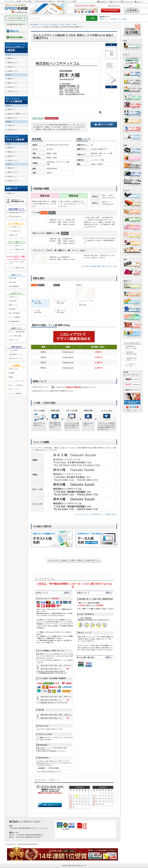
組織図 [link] (11, 377)
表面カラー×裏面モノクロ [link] (17, 114)
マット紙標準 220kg (38, 302)
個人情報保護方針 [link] (14, 321)
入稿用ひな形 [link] (13, 235)
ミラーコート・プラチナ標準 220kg (86, 303)
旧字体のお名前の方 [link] (15, 216)
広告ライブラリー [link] (14, 389)
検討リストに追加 (104, 124)
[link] (16, 48)
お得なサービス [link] (14, 340)
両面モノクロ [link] (12, 63)
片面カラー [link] (11, 67)
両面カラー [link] (11, 58)
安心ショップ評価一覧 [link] (16, 385)
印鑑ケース (104, 19)
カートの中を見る (111, 11)
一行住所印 (113, 19)
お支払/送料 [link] (12, 301)
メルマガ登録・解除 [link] (15, 336)
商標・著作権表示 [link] (14, 313)
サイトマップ (127, 2)
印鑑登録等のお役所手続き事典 (131, 353)
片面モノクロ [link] (12, 71)
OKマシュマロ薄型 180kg (61, 311)
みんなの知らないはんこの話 (131, 365)
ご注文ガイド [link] (13, 297)
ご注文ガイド (104, 2)
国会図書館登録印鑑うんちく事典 (131, 347)
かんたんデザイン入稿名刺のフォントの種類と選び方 (98, 514)
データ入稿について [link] (15, 227)
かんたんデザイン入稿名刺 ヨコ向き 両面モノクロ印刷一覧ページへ (74, 560)
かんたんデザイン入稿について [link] (17, 263)
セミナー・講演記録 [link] (15, 393)
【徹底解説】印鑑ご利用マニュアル (131, 359)
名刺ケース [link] (11, 193)
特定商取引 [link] (12, 309)
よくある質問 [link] (13, 350)
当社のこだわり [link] (14, 369)
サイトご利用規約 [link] (14, 317)
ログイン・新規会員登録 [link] (17, 332)
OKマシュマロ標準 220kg (61, 302)
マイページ (115, 2)
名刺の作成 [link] (12, 278)
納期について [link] (13, 305)
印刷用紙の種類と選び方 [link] (17, 212)
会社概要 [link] (11, 373)
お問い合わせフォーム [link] (16, 358)
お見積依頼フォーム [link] (15, 354)
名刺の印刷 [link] (12, 282)
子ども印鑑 (122, 19)
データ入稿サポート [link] (15, 231)
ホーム (139, 2)
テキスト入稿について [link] (16, 245)
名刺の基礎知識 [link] (14, 286)
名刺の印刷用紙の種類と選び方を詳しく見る (101, 266)
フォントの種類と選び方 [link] (17, 249)
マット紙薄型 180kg (38, 311)
